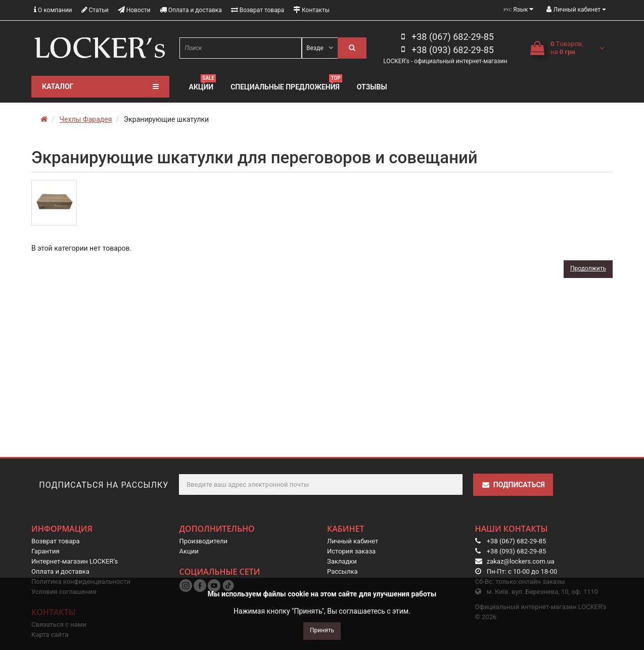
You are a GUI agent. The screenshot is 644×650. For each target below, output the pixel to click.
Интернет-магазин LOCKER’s (75, 561)
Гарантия (45, 551)
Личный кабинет (353, 541)
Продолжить (588, 268)
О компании (53, 10)
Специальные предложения (286, 86)
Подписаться (513, 485)
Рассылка (342, 571)
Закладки (342, 561)
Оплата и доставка (191, 10)
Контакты (311, 10)
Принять (322, 630)
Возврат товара (258, 10)
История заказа (351, 551)
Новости (134, 10)
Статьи (95, 10)
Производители (204, 541)
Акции (203, 86)
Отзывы (372, 87)
